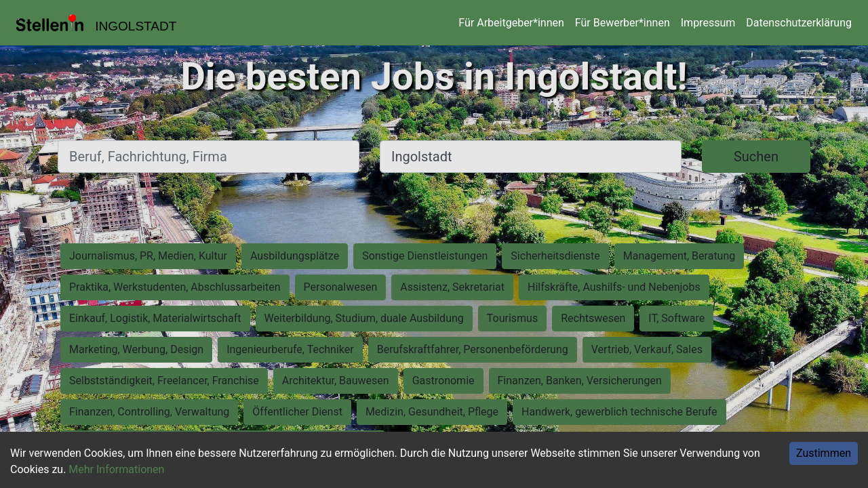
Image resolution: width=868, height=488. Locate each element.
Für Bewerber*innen (623, 23)
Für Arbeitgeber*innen (511, 23)
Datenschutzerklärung (799, 23)
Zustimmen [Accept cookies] (824, 453)
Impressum (708, 23)
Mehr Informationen (116, 469)
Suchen (756, 157)
